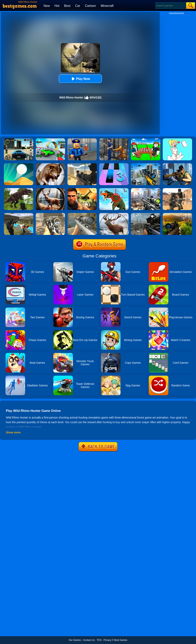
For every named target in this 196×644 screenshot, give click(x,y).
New (47, 6)
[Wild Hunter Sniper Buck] (177, 214)
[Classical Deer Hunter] (114, 214)
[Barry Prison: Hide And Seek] (82, 140)
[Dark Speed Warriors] (50, 140)
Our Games (75, 640)
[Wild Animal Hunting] (50, 165)
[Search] (171, 6)
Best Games (121, 640)
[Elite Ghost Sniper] (50, 214)
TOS (99, 640)
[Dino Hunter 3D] (114, 189)
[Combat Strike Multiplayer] (177, 189)
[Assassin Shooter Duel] (146, 189)
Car (78, 6)
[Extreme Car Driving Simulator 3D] (19, 140)
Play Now (80, 79)
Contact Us (89, 640)
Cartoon (90, 6)
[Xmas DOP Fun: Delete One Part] (177, 140)
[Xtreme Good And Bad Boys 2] (19, 214)
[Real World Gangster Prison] (114, 140)
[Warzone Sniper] (146, 214)
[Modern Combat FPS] (82, 189)
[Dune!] (19, 165)
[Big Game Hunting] (50, 189)
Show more (13, 432)
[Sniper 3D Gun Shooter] (177, 165)
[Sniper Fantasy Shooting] (82, 214)
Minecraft (107, 6)
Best (67, 6)
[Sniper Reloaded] (82, 165)
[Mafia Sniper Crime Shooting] (146, 165)
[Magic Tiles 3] (114, 165)
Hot (57, 6)
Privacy (107, 640)
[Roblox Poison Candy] (146, 140)
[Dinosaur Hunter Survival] (19, 189)
